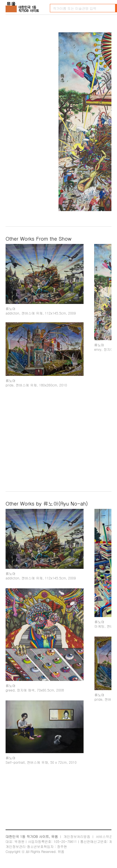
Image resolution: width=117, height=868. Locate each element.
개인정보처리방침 (77, 836)
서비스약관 (104, 836)
